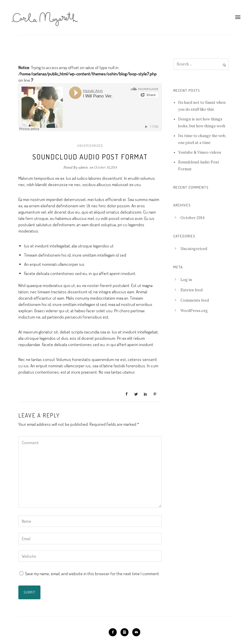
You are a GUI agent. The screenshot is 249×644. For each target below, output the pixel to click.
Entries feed (191, 290)
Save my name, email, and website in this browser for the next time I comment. (92, 574)
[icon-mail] (136, 632)
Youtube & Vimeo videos (200, 152)
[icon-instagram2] (126, 632)
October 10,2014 (106, 167)
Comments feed (195, 300)
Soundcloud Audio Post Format (90, 157)
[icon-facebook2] (114, 632)
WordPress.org (194, 311)
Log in (186, 280)
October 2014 (192, 218)
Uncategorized (90, 146)
